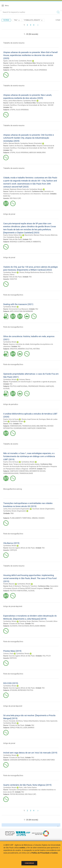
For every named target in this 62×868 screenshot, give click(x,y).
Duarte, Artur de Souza (11, 419)
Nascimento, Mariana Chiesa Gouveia (37, 235)
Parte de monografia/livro (13, 295)
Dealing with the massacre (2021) (18, 304)
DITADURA (14, 690)
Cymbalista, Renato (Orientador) (31, 143)
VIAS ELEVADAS (24, 626)
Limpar (58, 20)
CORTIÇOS (13, 550)
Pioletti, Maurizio (9, 584)
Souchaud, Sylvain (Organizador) (43, 509)
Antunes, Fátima (9, 275)
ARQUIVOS (14, 349)
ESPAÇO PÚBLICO (16, 728)
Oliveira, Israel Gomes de (30, 419)
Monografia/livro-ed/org (13, 489)
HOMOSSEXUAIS (16, 426)
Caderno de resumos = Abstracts (20, 191)
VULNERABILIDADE (20, 428)
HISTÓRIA (36, 349)
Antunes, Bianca (25, 379)
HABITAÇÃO (50, 386)
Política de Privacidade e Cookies (45, 853)
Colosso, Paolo (8, 654)
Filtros (6, 20)
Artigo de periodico (11, 404)
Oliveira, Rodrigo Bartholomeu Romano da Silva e (36, 272)
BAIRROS (31, 728)
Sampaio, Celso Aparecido (48, 721)
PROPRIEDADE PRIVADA (37, 386)
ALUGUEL (7, 389)
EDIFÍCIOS (13, 658)
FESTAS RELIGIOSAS (17, 794)
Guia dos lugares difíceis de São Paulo (22, 548)
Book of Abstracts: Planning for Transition (23, 586)
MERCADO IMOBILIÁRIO (37, 153)
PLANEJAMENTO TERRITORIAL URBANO (24, 518)
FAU (11, 68)
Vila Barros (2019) (11, 543)
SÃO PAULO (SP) (15, 198)
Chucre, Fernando (9, 721)
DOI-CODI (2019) (11, 683)
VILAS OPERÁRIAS (41, 70)
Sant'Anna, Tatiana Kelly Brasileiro (27, 721)
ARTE (12, 311)
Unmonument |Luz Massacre (18, 309)
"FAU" (17, 20)
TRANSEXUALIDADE (29, 426)
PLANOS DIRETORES (48, 760)
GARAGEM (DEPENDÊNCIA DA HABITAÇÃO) (25, 760)
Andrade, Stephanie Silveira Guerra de (16, 189)
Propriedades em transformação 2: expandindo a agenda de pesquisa (32, 382)
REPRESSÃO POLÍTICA (26, 690)
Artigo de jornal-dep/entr (13, 606)
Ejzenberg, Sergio (25, 621)
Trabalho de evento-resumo (14, 43)
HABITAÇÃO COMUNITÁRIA (37, 428)
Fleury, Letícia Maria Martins (13, 101)
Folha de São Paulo (15, 239)
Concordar (29, 863)
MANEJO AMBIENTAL (34, 242)
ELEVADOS (14, 626)
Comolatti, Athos (52, 621)
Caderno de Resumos (16, 63)
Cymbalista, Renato (25, 61)
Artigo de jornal (9, 214)
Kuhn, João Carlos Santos (28, 787)
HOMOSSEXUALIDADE (11, 473)
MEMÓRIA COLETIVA (25, 349)
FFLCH (48, 656)
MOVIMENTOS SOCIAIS (37, 471)
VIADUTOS (13, 279)
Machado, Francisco (38, 621)
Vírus (10, 424)
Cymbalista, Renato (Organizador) (15, 511)
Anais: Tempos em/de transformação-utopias (24, 464)
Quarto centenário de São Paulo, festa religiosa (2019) (27, 785)
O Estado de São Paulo (17, 624)
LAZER (25, 728)
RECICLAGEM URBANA (38, 626)
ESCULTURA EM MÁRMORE (24, 311)
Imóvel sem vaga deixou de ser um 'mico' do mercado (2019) (30, 753)
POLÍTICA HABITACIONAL (25, 70)
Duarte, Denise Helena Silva (13, 235)
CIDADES (41, 518)
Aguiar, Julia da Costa (11, 61)
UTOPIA (13, 70)
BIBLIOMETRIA (42, 426)
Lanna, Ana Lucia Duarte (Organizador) (16, 509)
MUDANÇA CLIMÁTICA (18, 242)
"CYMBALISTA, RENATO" (33, 20)
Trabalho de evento (11, 444)
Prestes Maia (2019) (12, 651)
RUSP (5, 196)
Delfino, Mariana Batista (11, 143)
